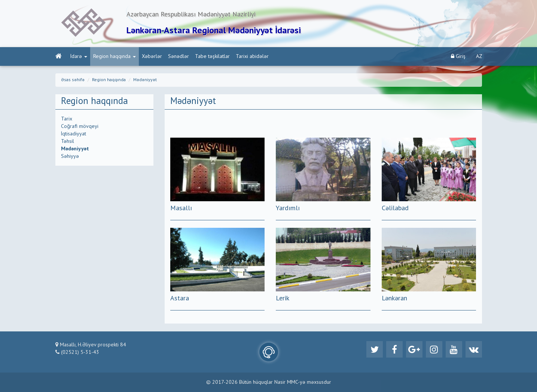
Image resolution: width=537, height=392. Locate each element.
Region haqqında (115, 56)
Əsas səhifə (73, 80)
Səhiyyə (70, 156)
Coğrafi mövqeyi (80, 126)
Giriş (458, 56)
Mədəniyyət (145, 80)
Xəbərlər (152, 56)
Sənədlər (179, 56)
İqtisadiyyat (74, 134)
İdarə (79, 56)
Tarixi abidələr (252, 56)
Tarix (67, 119)
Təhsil (68, 141)
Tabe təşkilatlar (212, 56)
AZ (479, 56)
